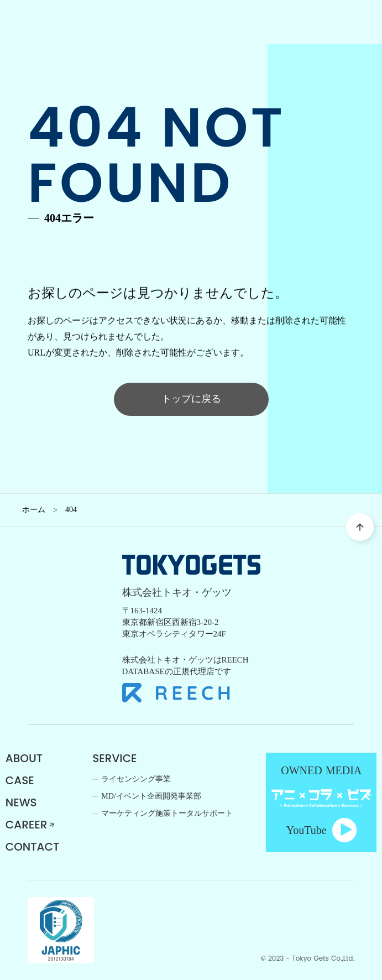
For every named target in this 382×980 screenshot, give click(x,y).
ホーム (34, 510)
